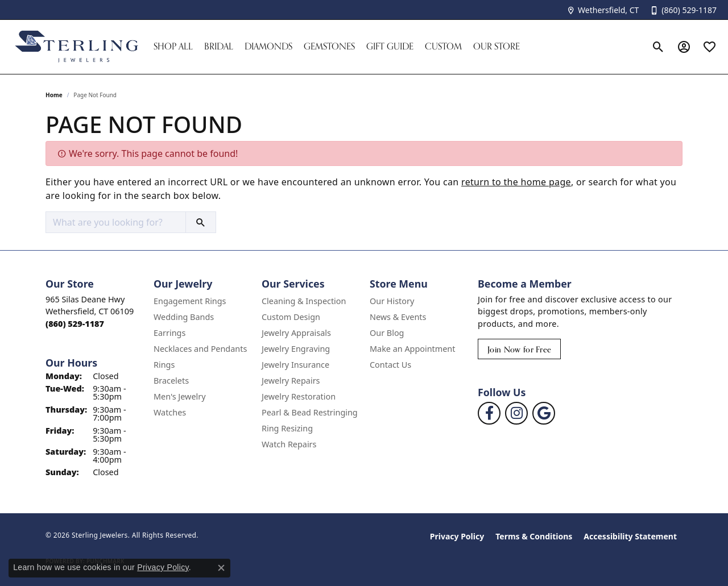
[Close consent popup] (221, 568)
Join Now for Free (519, 349)
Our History (392, 301)
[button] (658, 47)
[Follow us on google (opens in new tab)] (544, 413)
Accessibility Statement (630, 536)
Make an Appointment (412, 349)
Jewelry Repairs (291, 381)
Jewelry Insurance (295, 365)
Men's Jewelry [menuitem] (180, 396)
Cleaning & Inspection (304, 301)
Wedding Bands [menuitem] (184, 317)
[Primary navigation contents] (397, 47)
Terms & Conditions (534, 536)
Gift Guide (390, 46)
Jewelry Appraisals (296, 333)
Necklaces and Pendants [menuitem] (200, 349)
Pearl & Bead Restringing (310, 412)
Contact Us (390, 365)
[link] (603, 10)
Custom (443, 46)
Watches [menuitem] (170, 412)
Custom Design (291, 317)
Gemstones (329, 46)
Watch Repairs (289, 444)
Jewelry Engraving (296, 349)
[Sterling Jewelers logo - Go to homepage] (77, 47)
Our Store (497, 46)
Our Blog (387, 333)
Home (54, 95)
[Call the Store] (75, 324)
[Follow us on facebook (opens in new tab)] (489, 413)
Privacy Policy (457, 536)
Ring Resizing (287, 428)
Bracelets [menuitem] (171, 381)
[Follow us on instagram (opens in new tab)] (516, 413)
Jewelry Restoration (299, 396)
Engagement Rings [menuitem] (190, 301)
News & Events (398, 317)
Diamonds (268, 46)
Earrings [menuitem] (169, 333)
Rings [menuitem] (164, 365)
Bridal (219, 46)
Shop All (173, 46)
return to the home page (516, 182)
